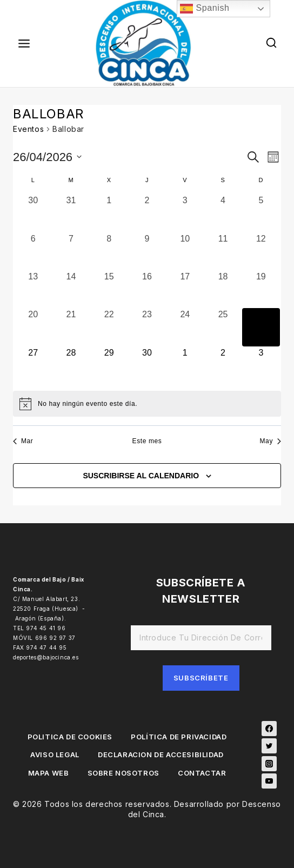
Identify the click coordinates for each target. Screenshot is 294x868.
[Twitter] (269, 746)
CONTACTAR (202, 773)
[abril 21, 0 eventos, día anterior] (71, 327)
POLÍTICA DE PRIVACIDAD (179, 737)
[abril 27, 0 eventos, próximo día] (33, 365)
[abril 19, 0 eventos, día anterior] (261, 289)
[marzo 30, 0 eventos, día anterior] (33, 213)
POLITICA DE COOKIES (70, 737)
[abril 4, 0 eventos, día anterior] (223, 213)
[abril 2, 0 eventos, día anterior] (147, 213)
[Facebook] (269, 729)
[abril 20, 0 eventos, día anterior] (33, 327)
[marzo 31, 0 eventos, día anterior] (71, 213)
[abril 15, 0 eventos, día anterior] (109, 289)
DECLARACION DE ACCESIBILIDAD (161, 755)
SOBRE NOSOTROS (123, 773)
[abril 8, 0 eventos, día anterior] (109, 251)
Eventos (28, 129)
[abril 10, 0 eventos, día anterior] (185, 251)
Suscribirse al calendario (141, 476)
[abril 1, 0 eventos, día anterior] (109, 213)
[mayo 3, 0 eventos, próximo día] (261, 365)
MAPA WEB (49, 773)
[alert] (147, 404)
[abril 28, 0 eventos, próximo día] (71, 365)
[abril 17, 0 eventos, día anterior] (185, 289)
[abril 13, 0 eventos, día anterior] (33, 289)
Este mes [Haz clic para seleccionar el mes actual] (147, 441)
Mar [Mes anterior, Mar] (23, 441)
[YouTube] (269, 781)
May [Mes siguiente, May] (270, 441)
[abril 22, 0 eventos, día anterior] (109, 327)
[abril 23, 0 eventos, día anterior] (147, 327)
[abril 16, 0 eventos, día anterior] (147, 289)
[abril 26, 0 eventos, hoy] (261, 327)
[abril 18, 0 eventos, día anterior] (223, 289)
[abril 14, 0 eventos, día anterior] (71, 289)
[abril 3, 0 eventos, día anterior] (185, 213)
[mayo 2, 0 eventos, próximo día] (223, 365)
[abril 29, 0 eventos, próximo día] (109, 365)
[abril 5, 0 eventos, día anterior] (261, 213)
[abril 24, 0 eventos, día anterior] (185, 327)
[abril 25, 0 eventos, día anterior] (223, 327)
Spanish (205, 9)
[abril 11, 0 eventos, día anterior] (223, 251)
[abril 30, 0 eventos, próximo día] (147, 365)
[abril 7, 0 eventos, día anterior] (71, 251)
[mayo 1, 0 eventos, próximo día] (185, 365)
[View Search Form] (272, 44)
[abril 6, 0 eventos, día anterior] (33, 251)
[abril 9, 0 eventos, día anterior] (147, 251)
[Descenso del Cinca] (147, 44)
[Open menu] (24, 43)
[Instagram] (269, 764)
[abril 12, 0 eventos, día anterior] (261, 251)
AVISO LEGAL (55, 755)
